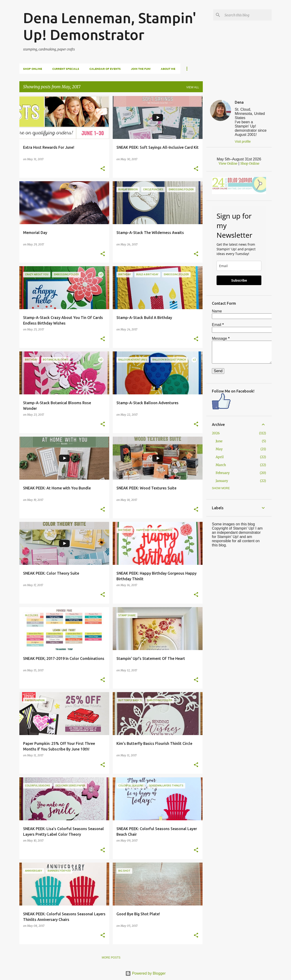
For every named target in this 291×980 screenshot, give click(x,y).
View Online (228, 163)
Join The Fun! (141, 69)
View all (193, 87)
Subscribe (239, 280)
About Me (168, 69)
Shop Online (33, 69)
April (220, 457)
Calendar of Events (105, 69)
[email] (239, 266)
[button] (103, 169)
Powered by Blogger (145, 973)
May (219, 449)
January (222, 481)
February (223, 473)
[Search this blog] (247, 15)
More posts (111, 958)
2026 (216, 433)
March (221, 465)
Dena (239, 102)
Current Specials (66, 69)
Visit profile (243, 142)
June (219, 441)
